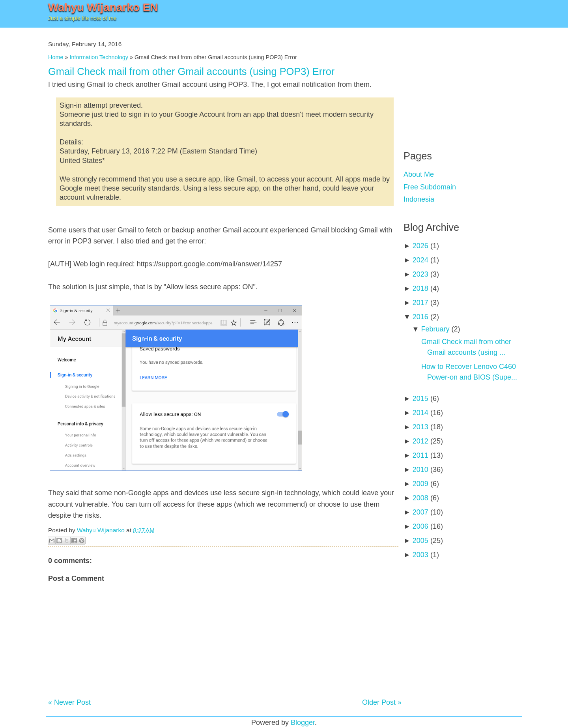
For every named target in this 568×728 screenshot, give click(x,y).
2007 (420, 512)
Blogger (303, 722)
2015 (420, 399)
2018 (420, 288)
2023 (420, 274)
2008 (420, 498)
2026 (420, 246)
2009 (420, 484)
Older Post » (382, 702)
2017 (420, 303)
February (435, 329)
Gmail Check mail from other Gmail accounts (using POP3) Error (191, 71)
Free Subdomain (430, 187)
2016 (420, 317)
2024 (420, 260)
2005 (420, 541)
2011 (420, 455)
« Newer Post (69, 702)
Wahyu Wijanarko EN (103, 7)
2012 (420, 441)
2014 (420, 413)
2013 (420, 427)
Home (56, 57)
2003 (420, 555)
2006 (420, 526)
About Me (419, 174)
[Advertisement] (463, 83)
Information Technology (99, 57)
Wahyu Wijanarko (101, 530)
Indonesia (419, 199)
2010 (420, 470)
